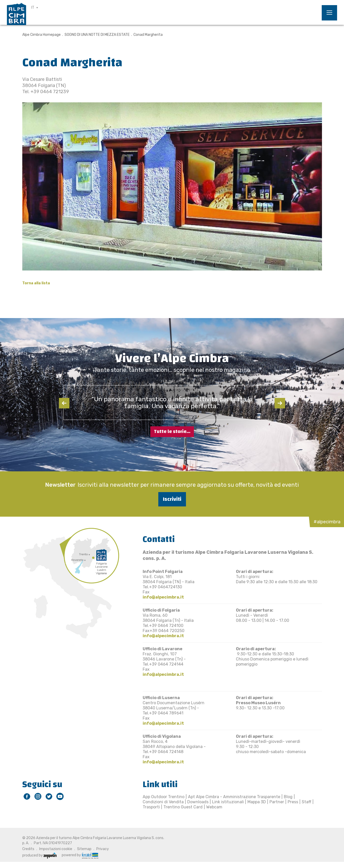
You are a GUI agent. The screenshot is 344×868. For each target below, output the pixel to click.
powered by (80, 855)
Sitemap (84, 849)
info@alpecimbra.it (163, 597)
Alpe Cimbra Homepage (41, 35)
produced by (39, 855)
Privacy (103, 849)
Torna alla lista (36, 283)
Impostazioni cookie (56, 849)
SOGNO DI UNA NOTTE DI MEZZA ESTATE (97, 35)
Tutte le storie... (172, 432)
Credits (28, 849)
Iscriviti (172, 499)
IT (33, 8)
